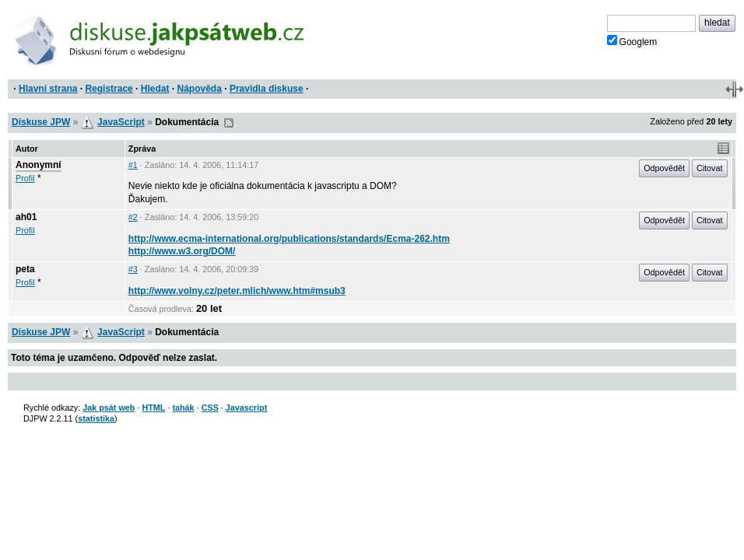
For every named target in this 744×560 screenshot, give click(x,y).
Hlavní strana (48, 89)
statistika (96, 418)
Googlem (632, 41)
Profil (25, 178)
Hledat (155, 89)
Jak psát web (109, 408)
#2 (133, 217)
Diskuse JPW (41, 122)
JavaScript (121, 122)
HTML (153, 408)
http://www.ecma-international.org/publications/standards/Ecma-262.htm (289, 239)
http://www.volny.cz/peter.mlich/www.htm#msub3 (237, 291)
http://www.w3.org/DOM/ (182, 251)
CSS (210, 408)
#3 (133, 269)
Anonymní (39, 165)
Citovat (710, 168)
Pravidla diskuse (267, 89)
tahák (183, 408)
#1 (133, 165)
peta (25, 269)
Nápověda (200, 89)
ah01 (26, 217)
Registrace (109, 89)
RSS (229, 123)
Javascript (246, 408)
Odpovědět (664, 168)
